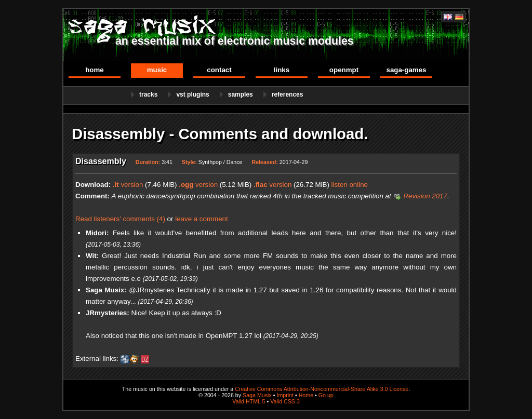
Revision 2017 (425, 196)
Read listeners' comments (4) (120, 219)
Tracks (148, 94)
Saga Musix (257, 395)
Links (282, 70)
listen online (350, 185)
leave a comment (202, 219)
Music (157, 70)
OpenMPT (344, 70)
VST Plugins (192, 94)
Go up (326, 395)
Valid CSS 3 (285, 401)
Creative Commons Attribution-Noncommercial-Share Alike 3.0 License (322, 389)
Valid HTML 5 (249, 401)
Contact (219, 70)
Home (95, 70)
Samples (241, 94)
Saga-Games (406, 70)
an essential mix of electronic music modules (235, 41)
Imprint (285, 395)
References (288, 94)
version (128, 185)
